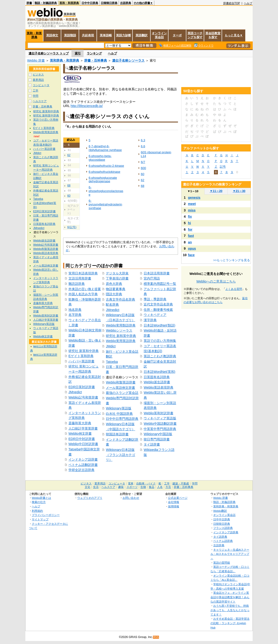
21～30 (239, 191)
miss (192, 210)
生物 (143, 487)
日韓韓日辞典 (109, 3)
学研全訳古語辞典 (81, 470)
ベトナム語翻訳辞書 (83, 465)
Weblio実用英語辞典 (121, 341)
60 (69, 196)
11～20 (216, 191)
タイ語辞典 (220, 537)
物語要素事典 (116, 289)
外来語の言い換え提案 (85, 289)
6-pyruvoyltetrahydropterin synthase (105, 204)
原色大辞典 (114, 284)
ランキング (94, 53)
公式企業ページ (178, 498)
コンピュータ (41, 85)
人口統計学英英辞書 (83, 428)
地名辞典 (75, 310)
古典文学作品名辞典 (120, 299)
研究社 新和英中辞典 (121, 336)
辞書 (29, 3)
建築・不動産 (181, 484)
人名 (160, 487)
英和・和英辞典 (69, 3)
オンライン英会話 (159, 35)
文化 (87, 487)
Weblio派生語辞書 (157, 382)
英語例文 (52, 35)
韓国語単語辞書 (117, 434)
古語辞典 (126, 3)
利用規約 (37, 511)
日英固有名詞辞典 (157, 377)
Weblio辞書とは (41, 498)
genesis (194, 198)
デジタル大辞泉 (117, 273)
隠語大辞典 (114, 294)
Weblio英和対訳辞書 (158, 413)
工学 (36, 91)
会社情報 (174, 502)
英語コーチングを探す (195, 35)
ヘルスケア (40, 101)
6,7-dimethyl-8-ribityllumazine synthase (105, 148)
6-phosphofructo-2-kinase (106, 166)
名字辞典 (75, 315)
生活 (96, 487)
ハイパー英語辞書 (81, 361)
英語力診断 (124, 35)
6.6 (143, 146)
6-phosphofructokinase (104, 172)
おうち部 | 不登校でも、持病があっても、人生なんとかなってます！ (230, 610)
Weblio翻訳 (220, 511)
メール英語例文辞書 (120, 388)
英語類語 (70, 35)
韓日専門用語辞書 (157, 439)
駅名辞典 (112, 305)
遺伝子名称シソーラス (128, 60)
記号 (223, 167)
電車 (131, 484)
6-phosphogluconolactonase (106, 191)
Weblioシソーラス (119, 330)
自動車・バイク (146, 484)
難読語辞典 (77, 284)
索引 (78, 53)
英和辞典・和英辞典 (65, 60)
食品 (152, 487)
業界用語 (38, 80)
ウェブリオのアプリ (90, 498)
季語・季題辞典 (155, 299)
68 (69, 185)
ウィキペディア (155, 315)
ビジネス (38, 75)
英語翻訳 (142, 35)
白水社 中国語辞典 (119, 414)
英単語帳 (106, 35)
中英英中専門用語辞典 (160, 429)
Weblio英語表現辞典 (158, 387)
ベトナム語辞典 (223, 541)
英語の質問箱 (222, 563)
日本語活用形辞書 (157, 273)
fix (190, 217)
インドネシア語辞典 (226, 532)
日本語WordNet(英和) (159, 372)
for (190, 229)
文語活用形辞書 (80, 278)
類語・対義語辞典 (46, 3)
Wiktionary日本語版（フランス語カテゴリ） (120, 455)
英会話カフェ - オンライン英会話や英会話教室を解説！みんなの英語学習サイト (230, 597)
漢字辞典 (150, 320)
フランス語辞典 (223, 528)
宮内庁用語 (152, 278)
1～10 (193, 191)
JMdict (111, 346)
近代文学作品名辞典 (158, 304)
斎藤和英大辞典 (80, 423)
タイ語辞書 (152, 444)
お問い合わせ (131, 498)
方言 (168, 487)
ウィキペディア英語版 (160, 418)
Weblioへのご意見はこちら (216, 281)
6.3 (143, 140)
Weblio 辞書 (36, 60)
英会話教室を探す (213, 35)
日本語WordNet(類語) (159, 325)
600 (143, 168)
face (191, 255)
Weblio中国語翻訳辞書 (160, 424)
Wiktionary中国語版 (158, 434)
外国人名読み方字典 (83, 294)
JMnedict (75, 392)
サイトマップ (40, 519)
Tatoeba (112, 362)
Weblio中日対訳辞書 (83, 444)
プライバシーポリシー (46, 515)
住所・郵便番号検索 (158, 310)
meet (192, 204)
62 (69, 155)
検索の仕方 (39, 502)
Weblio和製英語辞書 (121, 382)
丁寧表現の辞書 (117, 278)
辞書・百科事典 (96, 60)
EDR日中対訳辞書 (82, 439)
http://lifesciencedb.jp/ (87, 106)
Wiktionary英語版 (118, 408)
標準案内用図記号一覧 (160, 284)
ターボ (177, 35)
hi (189, 223)
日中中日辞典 (90, 3)
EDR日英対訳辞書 (82, 387)
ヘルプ (248, 3)
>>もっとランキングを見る (232, 260)
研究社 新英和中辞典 (84, 351)
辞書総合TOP (232, 3)
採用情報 (174, 506)
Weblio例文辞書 (80, 434)
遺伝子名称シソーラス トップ (49, 53)
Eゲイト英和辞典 (81, 356)
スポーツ (132, 487)
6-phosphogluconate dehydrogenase (103, 180)
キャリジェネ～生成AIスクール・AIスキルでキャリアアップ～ (230, 554)
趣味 (121, 487)
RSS (156, 637)
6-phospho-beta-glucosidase (100, 158)
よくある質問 (234, 289)
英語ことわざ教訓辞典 (160, 356)
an (190, 242)
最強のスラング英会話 (122, 393)
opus (192, 248)
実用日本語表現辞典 (83, 273)
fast (191, 236)
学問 (36, 96)
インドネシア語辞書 (83, 459)
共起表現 (88, 35)
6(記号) (72, 227)
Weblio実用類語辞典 (121, 325)
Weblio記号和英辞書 (83, 397)
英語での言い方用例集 (160, 341)
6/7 (143, 162)
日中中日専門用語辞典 (122, 419)
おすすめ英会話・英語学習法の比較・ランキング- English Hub (230, 623)
